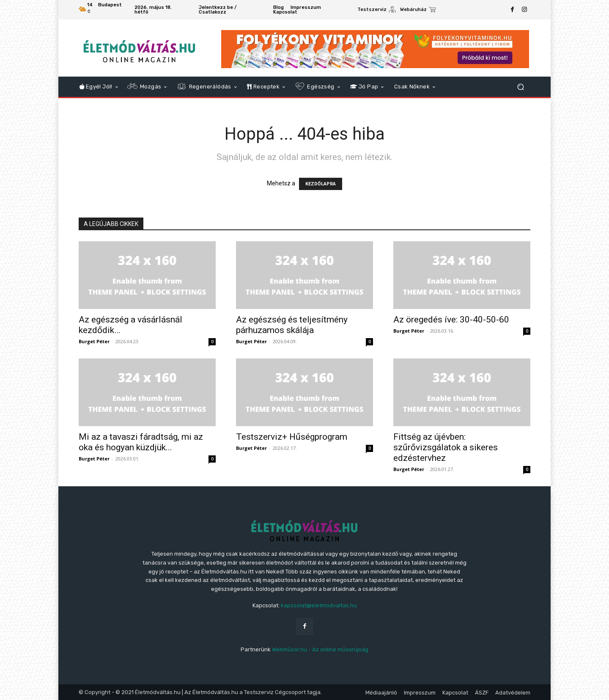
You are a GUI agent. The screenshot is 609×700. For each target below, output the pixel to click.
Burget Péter (94, 341)
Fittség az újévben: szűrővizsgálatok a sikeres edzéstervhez (446, 447)
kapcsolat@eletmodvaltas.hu (319, 605)
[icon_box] (377, 11)
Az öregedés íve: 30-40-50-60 (451, 320)
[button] (520, 87)
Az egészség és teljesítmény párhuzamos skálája (292, 325)
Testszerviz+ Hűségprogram (292, 437)
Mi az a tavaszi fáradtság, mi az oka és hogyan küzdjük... (141, 442)
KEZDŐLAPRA (321, 184)
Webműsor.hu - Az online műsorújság (320, 649)
